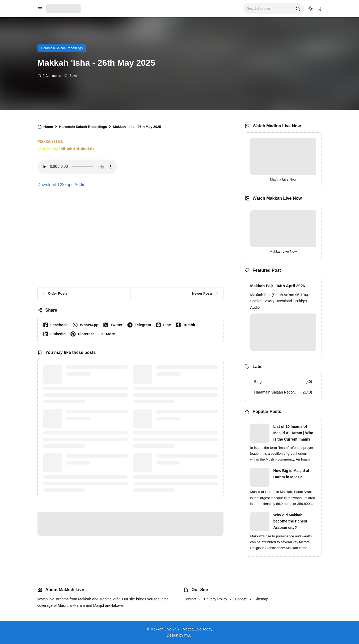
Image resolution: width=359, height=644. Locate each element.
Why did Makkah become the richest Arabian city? (290, 521)
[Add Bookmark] (70, 76)
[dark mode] (311, 9)
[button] (109, 334)
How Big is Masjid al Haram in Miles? (291, 474)
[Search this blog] (269, 9)
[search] (298, 9)
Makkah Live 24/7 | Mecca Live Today (181, 629)
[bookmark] (319, 9)
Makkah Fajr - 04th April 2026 (278, 286)
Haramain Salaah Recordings (62, 48)
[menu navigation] (40, 9)
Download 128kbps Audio (62, 185)
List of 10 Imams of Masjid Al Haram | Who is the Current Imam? (293, 433)
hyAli (188, 635)
